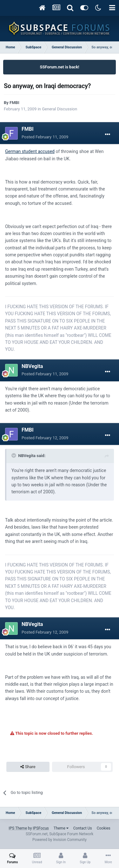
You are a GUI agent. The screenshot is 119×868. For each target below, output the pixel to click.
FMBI (14, 103)
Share (28, 767)
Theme (61, 828)
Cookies (104, 828)
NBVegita (32, 366)
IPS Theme (18, 828)
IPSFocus (41, 828)
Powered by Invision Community (60, 840)
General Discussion (60, 109)
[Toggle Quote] (14, 455)
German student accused (30, 151)
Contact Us (83, 828)
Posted (45, 137)
